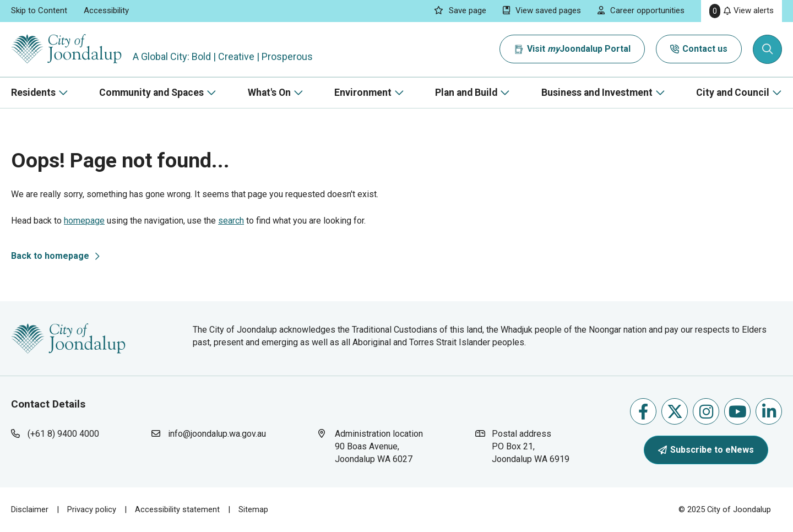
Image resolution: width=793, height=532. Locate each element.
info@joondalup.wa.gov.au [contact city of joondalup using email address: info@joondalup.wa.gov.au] (217, 434)
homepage (84, 221)
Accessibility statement (177, 509)
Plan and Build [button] (466, 93)
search (231, 221)
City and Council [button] (733, 93)
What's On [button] (269, 93)
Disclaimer (30, 509)
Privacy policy (92, 509)
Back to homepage (50, 256)
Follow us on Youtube (738, 412)
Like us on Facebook (643, 412)
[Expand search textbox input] (768, 50)
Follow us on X (675, 412)
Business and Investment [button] (597, 93)
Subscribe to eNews (706, 450)
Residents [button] (33, 93)
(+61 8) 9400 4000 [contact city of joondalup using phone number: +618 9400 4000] (63, 434)
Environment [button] (363, 93)
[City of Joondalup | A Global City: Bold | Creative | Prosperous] (68, 49)
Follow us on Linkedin (769, 412)
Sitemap (253, 509)
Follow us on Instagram (706, 412)
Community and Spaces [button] (151, 93)
